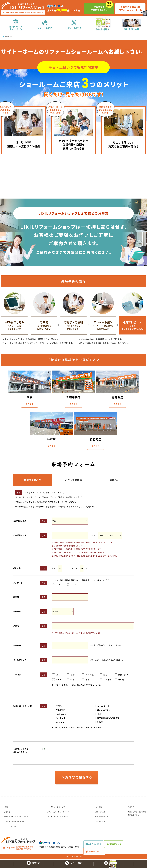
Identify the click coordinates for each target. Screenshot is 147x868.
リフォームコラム (10, 827)
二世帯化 (106, 680)
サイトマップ (100, 822)
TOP (3, 37)
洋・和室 (88, 675)
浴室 (104, 675)
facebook (59, 719)
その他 (119, 680)
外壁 (71, 680)
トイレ (57, 680)
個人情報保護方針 (102, 817)
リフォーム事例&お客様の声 (14, 822)
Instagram (59, 715)
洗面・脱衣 (122, 675)
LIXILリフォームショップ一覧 (57, 817)
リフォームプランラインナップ (58, 812)
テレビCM (59, 711)
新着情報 (7, 812)
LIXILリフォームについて (56, 808)
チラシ (57, 707)
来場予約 (131, 808)
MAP (76, 848)
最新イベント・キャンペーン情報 (16, 817)
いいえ (72, 585)
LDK (56, 675)
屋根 (86, 680)
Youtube (58, 723)
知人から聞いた (102, 711)
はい (56, 585)
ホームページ (101, 707)
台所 (71, 675)
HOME (6, 808)
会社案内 (99, 808)
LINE (97, 715)
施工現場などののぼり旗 (106, 719)
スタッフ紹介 (100, 812)
